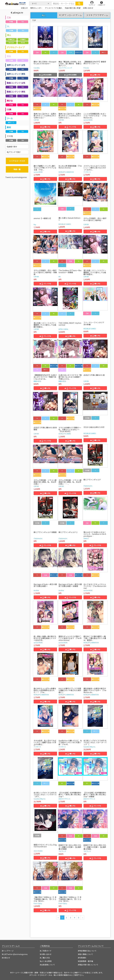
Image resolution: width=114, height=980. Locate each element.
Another (36, 590)
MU (60, 277)
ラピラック (62, 851)
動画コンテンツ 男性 (16, 92)
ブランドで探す (14, 152)
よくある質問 (46, 961)
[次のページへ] (82, 917)
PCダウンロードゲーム (70, 15)
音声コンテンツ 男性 (16, 74)
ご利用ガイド (46, 951)
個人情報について (85, 954)
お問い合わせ (46, 954)
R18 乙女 (11, 43)
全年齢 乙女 (11, 39)
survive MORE (88, 120)
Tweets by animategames (16, 177)
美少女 (10, 101)
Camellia (37, 68)
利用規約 (82, 958)
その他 (10, 136)
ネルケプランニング (65, 68)
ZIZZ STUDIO (38, 851)
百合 (9, 56)
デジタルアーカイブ (16, 47)
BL (8, 26)
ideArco (86, 538)
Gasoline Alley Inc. (90, 747)
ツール (10, 118)
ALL (44, 15)
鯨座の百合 (37, 381)
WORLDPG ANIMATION (66, 172)
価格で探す (12, 147)
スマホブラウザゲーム (97, 15)
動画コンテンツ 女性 (16, 83)
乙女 (9, 17)
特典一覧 (17, 169)
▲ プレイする (70, 127)
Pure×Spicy (38, 903)
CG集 (9, 109)
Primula (86, 68)
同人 (9, 35)
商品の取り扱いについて (88, 965)
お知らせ (6, 958)
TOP (34, 20)
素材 (9, 127)
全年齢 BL (23, 39)
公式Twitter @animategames (15, 954)
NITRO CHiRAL (63, 329)
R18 (23, 22)
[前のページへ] (58, 917)
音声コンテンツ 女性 (16, 65)
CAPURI (36, 120)
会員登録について (47, 965)
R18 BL (23, 43)
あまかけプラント (65, 799)
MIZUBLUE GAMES (65, 224)
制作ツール (11, 122)
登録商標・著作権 (85, 961)
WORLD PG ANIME (65, 434)
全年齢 (11, 22)
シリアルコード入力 (17, 161)
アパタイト (87, 172)
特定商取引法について (87, 951)
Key (35, 224)
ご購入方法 (45, 958)
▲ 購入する (95, 75)
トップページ (8, 951)
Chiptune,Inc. (88, 486)
